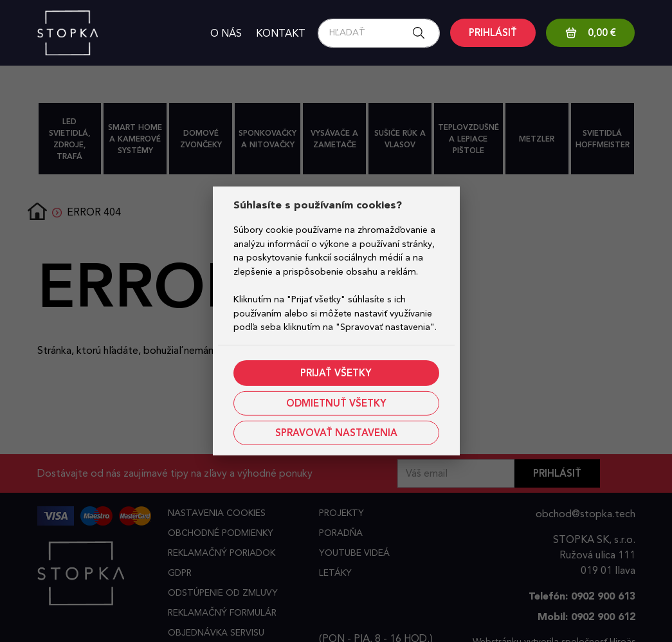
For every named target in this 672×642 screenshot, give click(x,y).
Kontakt (281, 33)
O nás (226, 33)
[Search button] (422, 33)
